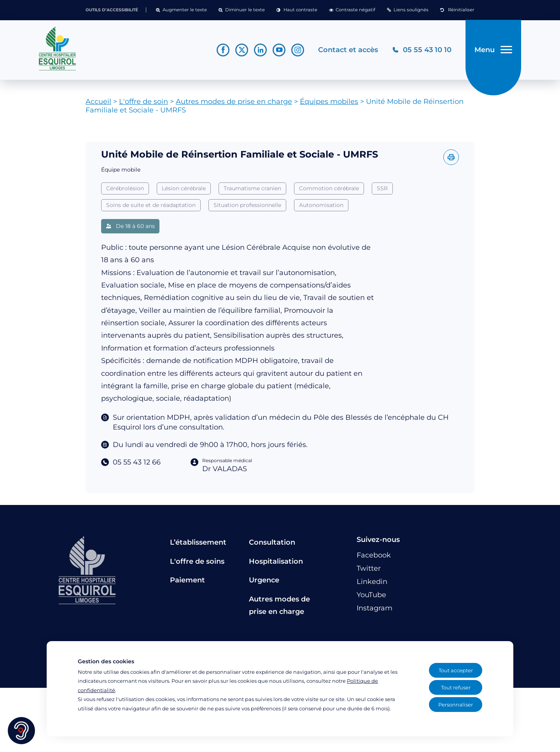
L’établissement (198, 542)
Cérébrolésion (125, 188)
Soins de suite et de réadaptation (151, 205)
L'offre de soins (197, 561)
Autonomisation (321, 205)
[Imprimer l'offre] (451, 157)
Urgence (264, 580)
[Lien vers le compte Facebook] (223, 50)
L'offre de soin (143, 102)
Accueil (98, 102)
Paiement (187, 580)
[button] (181, 10)
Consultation (272, 542)
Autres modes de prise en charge (234, 102)
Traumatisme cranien (252, 188)
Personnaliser (456, 705)
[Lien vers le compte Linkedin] (260, 50)
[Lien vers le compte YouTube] (279, 50)
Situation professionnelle (247, 205)
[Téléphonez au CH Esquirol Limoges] (422, 50)
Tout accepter (456, 670)
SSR (382, 188)
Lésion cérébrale (184, 188)
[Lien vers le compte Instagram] (298, 50)
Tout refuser (456, 687)
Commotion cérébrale (329, 188)
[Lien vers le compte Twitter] (242, 50)
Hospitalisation (276, 561)
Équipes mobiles (329, 102)
